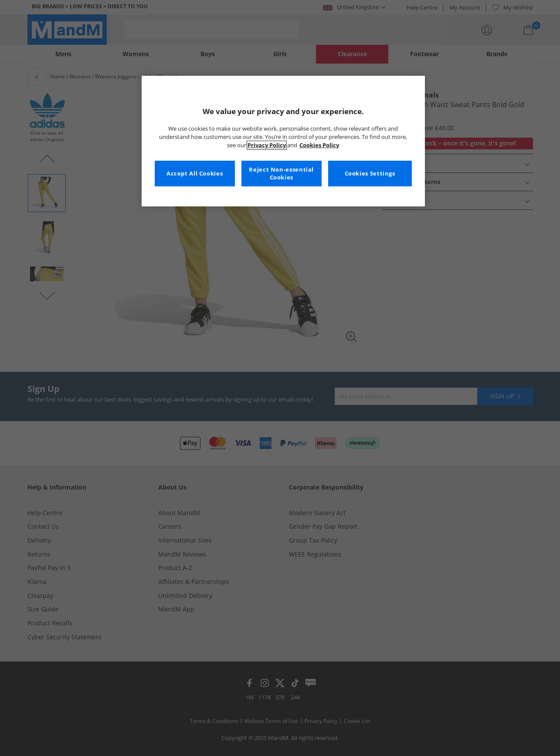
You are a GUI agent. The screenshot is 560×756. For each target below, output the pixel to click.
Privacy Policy (267, 145)
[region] (283, 141)
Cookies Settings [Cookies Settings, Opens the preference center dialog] (370, 174)
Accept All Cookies (195, 174)
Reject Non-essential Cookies (281, 174)
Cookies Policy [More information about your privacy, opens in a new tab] (319, 145)
